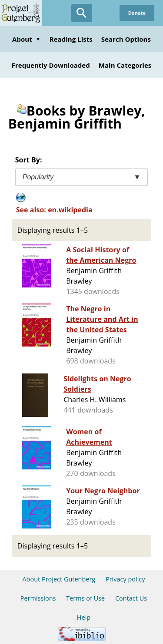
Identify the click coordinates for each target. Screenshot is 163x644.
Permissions (38, 598)
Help (84, 617)
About (27, 39)
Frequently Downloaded (51, 65)
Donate (137, 13)
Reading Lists (71, 39)
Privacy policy (125, 579)
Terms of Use (85, 598)
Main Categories (125, 65)
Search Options (126, 39)
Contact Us (131, 598)
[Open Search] (82, 13)
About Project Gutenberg (59, 579)
